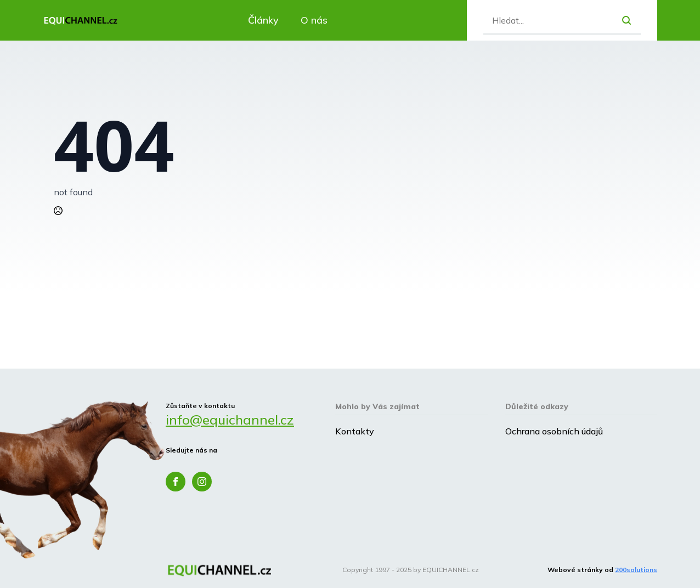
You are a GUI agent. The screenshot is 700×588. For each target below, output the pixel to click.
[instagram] (202, 482)
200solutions (636, 570)
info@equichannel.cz (230, 420)
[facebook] (176, 482)
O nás (314, 20)
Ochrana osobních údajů (554, 431)
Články (263, 20)
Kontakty (355, 431)
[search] (626, 20)
